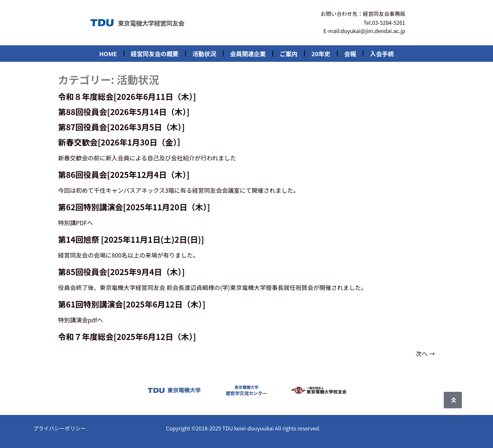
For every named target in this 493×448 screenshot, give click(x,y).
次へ (425, 353)
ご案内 (289, 54)
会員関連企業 (248, 54)
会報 (350, 54)
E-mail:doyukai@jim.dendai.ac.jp (364, 31)
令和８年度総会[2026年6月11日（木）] (127, 96)
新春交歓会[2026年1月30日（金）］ (122, 142)
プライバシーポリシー (60, 428)
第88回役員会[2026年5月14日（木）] (124, 112)
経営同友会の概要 (155, 54)
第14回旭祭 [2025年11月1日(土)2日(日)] (131, 239)
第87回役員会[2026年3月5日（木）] (122, 127)
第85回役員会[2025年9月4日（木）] (122, 272)
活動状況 (204, 54)
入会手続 (382, 54)
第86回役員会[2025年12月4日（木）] (124, 174)
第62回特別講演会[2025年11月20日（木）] (134, 207)
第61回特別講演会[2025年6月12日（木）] (132, 304)
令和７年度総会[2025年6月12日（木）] (127, 336)
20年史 (321, 54)
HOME (108, 54)
